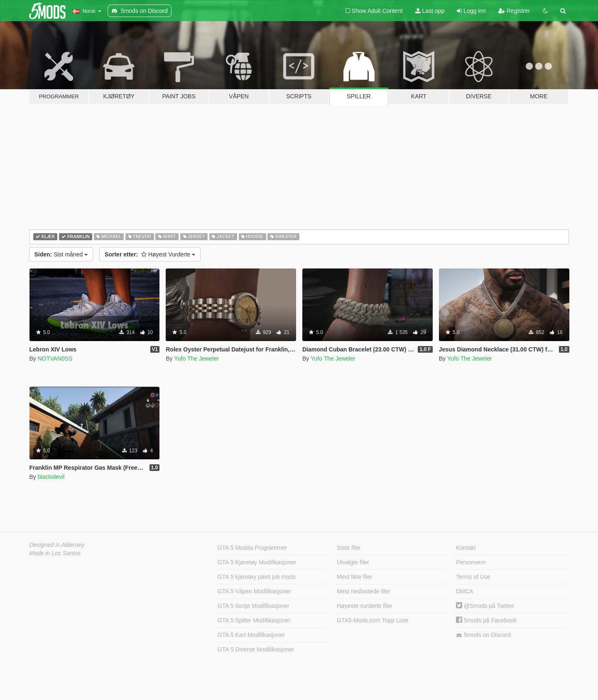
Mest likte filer (355, 577)
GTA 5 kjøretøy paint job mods (257, 577)
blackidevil (51, 477)
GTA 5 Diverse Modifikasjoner (256, 649)
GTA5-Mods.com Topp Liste (373, 620)
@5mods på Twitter (485, 606)
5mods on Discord (483, 635)
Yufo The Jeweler (196, 359)
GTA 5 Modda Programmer (252, 548)
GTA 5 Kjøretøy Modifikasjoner (257, 562)
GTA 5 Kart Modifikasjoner (251, 635)
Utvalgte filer (353, 562)
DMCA (464, 591)
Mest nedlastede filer (364, 591)
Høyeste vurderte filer (365, 606)
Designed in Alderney (57, 545)
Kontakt (466, 548)
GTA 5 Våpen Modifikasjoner (254, 591)
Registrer (514, 11)
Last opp (430, 11)
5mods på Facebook (486, 620)
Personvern (471, 562)
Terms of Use (473, 577)
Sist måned (61, 254)
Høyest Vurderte (150, 254)
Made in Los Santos (55, 553)
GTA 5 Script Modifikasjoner (253, 606)
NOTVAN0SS (55, 359)
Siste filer (349, 548)
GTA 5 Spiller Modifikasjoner (254, 620)
